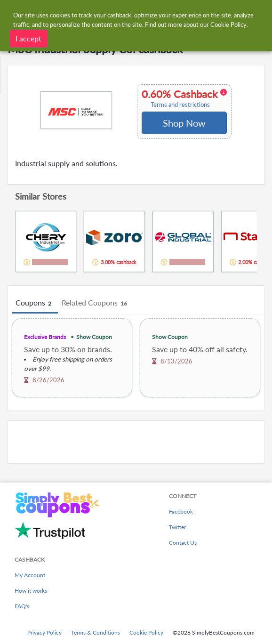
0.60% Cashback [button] (184, 98)
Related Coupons (96, 303)
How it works (31, 591)
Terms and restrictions (180, 105)
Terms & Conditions (96, 632)
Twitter (177, 527)
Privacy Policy (44, 632)
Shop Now (184, 123)
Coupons (35, 303)
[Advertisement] (136, 442)
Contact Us (183, 543)
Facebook (181, 511)
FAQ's (22, 606)
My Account (30, 575)
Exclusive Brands (45, 337)
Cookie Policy (146, 632)
